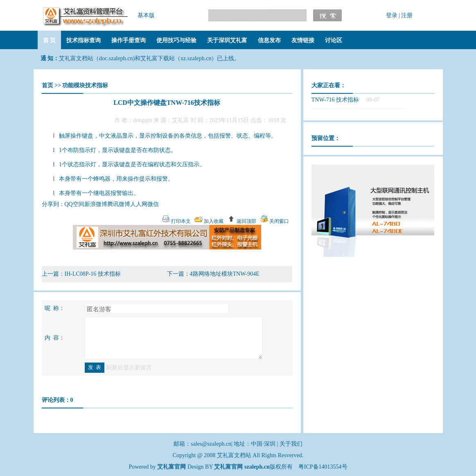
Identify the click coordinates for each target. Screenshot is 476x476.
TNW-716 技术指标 (335, 100)
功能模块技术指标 (85, 85)
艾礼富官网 (228, 467)
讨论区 (334, 40)
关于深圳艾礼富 (227, 40)
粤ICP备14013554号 (323, 467)
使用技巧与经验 (176, 40)
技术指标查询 (83, 40)
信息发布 (269, 40)
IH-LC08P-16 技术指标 (93, 274)
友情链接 (303, 40)
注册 (407, 15)
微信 (153, 204)
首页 (47, 85)
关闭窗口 (279, 221)
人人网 (139, 204)
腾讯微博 (119, 204)
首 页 (50, 40)
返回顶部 (246, 221)
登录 (392, 15)
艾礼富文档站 (235, 455)
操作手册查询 (129, 40)
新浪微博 (96, 204)
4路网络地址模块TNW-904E (225, 274)
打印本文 (180, 221)
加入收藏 (213, 221)
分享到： (53, 204)
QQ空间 (74, 204)
